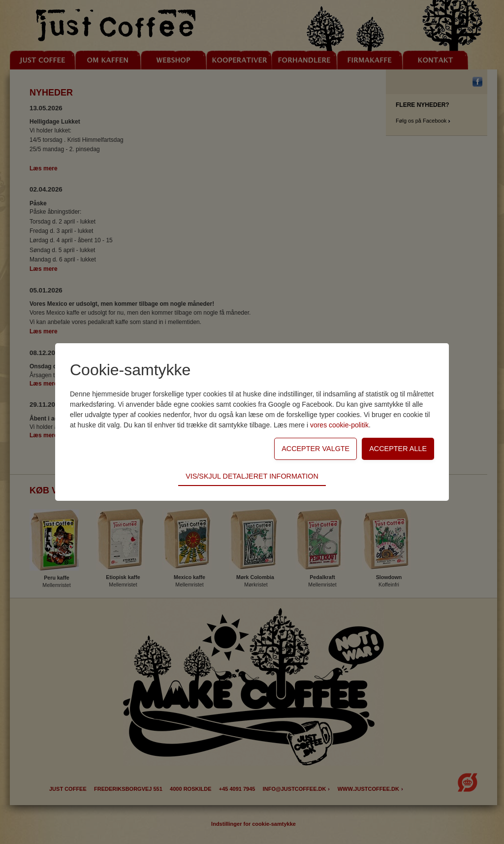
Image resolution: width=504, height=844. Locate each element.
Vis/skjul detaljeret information (252, 476)
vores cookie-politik (339, 425)
